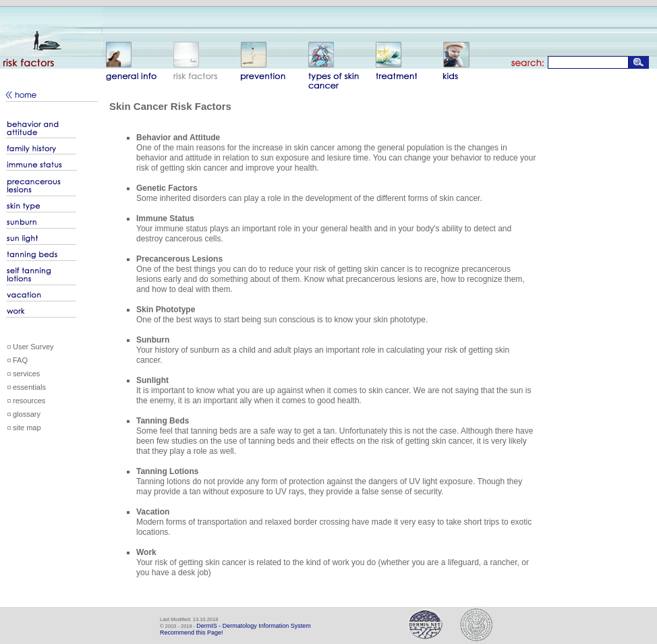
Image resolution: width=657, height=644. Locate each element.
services (26, 374)
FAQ (20, 360)
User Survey (33, 347)
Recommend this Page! (192, 633)
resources (29, 401)
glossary (27, 414)
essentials (29, 387)
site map (27, 428)
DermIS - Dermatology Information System (254, 626)
